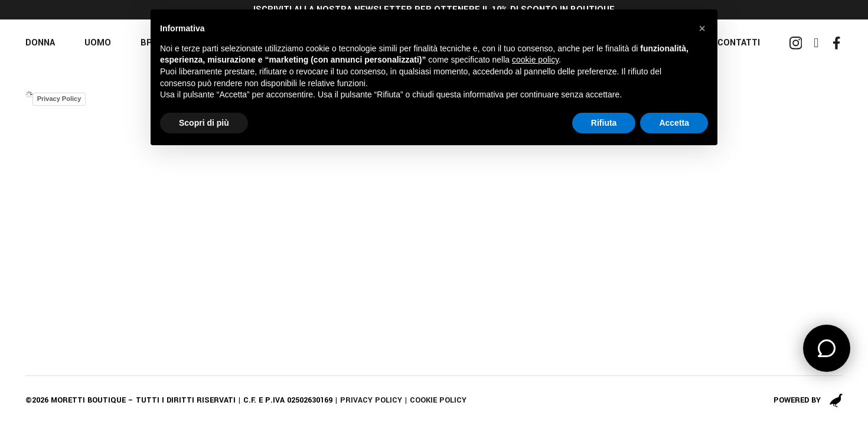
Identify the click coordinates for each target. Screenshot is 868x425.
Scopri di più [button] (204, 123)
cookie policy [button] (535, 60)
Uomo (98, 43)
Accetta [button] (674, 123)
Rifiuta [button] (604, 123)
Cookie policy (438, 400)
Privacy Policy (59, 99)
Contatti (739, 43)
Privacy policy (371, 400)
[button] (702, 28)
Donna (40, 43)
